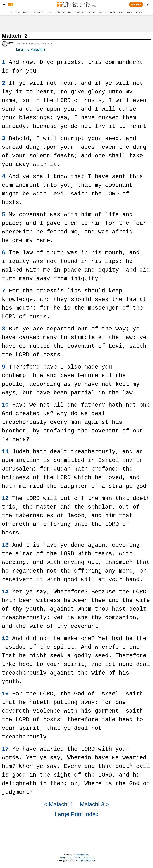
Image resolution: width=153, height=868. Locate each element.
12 (5, 498)
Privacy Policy (65, 858)
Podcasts (121, 12)
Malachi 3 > (94, 804)
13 (5, 545)
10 (5, 405)
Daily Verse (27, 12)
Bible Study (67, 12)
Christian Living (80, 12)
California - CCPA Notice (84, 858)
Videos (101, 12)
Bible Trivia (16, 12)
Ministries (138, 12)
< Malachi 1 (59, 804)
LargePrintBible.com (87, 861)
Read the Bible (39, 12)
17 (5, 749)
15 (5, 638)
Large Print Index (76, 814)
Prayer (57, 12)
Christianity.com (81, 855)
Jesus (50, 12)
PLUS (130, 12)
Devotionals (110, 12)
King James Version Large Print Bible (34, 44)
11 (5, 452)
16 (5, 694)
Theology (92, 12)
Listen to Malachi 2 (31, 49)
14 (5, 592)
